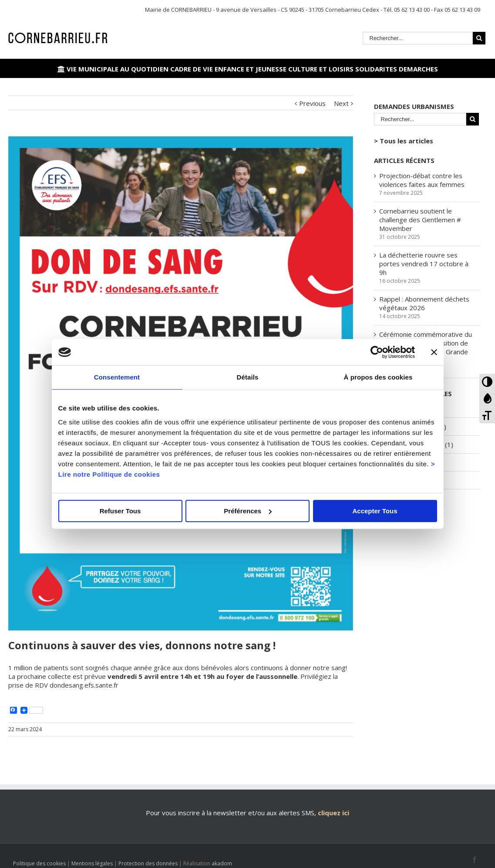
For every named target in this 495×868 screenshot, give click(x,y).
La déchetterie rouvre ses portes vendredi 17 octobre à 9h (424, 264)
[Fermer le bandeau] (434, 352)
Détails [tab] (248, 377)
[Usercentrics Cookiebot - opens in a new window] (377, 352)
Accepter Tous (375, 511)
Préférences (248, 511)
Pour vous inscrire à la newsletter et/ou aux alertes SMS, (231, 813)
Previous (312, 103)
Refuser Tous (120, 511)
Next (341, 103)
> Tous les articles (404, 141)
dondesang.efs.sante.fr (83, 685)
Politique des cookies (39, 863)
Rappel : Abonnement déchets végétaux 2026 (424, 303)
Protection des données (148, 863)
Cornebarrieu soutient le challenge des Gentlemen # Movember (420, 220)
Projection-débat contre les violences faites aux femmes (422, 180)
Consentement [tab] (117, 377)
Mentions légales (92, 863)
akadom (222, 863)
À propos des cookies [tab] (378, 377)
